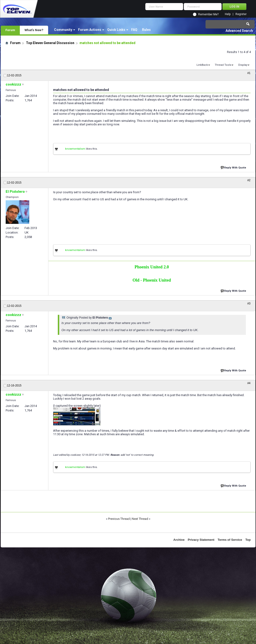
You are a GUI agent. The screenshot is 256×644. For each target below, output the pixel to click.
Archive (179, 540)
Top (248, 540)
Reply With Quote (234, 167)
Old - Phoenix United (152, 280)
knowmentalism (75, 149)
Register (241, 14)
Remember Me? (208, 14)
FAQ (134, 30)
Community (63, 30)
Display (243, 65)
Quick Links (116, 30)
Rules (146, 30)
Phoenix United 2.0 (152, 267)
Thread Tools (223, 65)
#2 (249, 180)
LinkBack (202, 65)
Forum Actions (90, 30)
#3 (249, 304)
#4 (249, 383)
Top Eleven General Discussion (50, 43)
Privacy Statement (201, 540)
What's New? (34, 30)
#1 (249, 73)
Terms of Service (230, 540)
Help (228, 14)
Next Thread (140, 519)
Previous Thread (119, 519)
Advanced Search (239, 31)
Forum (10, 30)
